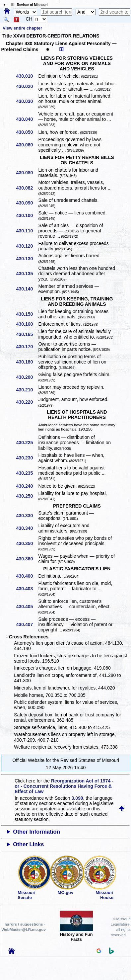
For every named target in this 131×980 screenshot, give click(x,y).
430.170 (27, 347)
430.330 (27, 516)
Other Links (28, 844)
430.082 (27, 188)
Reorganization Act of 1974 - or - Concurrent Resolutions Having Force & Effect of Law (64, 786)
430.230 (27, 458)
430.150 (27, 314)
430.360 (27, 559)
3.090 (77, 798)
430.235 (27, 473)
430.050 (27, 132)
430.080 (27, 173)
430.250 (27, 496)
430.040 (27, 119)
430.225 (27, 443)
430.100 (27, 215)
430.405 (27, 607)
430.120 (27, 246)
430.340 (27, 528)
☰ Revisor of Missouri (28, 5)
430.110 (27, 231)
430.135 (27, 274)
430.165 (27, 334)
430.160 (27, 324)
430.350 (27, 543)
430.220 (27, 402)
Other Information (36, 832)
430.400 (27, 576)
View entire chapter (22, 28)
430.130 (27, 259)
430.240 (27, 486)
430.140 (27, 289)
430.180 (27, 362)
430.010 (27, 76)
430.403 (27, 589)
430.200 (27, 377)
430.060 (27, 145)
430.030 (27, 101)
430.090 (27, 203)
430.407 (27, 624)
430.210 (27, 390)
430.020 (27, 86)
